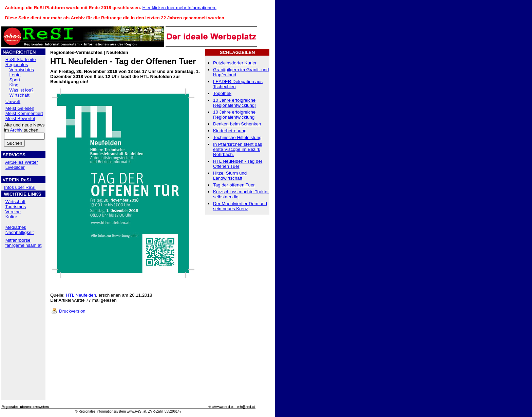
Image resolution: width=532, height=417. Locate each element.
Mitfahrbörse (18, 240)
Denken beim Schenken (237, 124)
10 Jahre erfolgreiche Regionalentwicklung (234, 115)
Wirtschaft (19, 95)
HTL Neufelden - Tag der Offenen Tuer (238, 164)
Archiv (16, 130)
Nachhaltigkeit (20, 232)
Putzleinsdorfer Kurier (235, 63)
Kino (14, 85)
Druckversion (72, 311)
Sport (15, 80)
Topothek (222, 93)
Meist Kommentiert (24, 113)
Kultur (11, 217)
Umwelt (13, 102)
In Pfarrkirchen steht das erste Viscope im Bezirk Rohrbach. (237, 149)
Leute (15, 75)
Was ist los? (21, 90)
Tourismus (15, 207)
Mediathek (16, 227)
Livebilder (15, 167)
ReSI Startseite (21, 59)
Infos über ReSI (20, 187)
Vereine (13, 212)
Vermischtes (22, 70)
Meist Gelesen (20, 108)
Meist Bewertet (20, 118)
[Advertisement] (23, 295)
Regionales (17, 65)
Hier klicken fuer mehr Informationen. (179, 8)
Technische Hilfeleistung (237, 137)
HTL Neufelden (81, 295)
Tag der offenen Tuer (234, 185)
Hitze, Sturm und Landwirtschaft (230, 176)
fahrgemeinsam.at (24, 245)
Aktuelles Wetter (22, 162)
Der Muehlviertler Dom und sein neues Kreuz (240, 206)
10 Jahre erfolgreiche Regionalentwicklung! (234, 103)
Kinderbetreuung (230, 131)
